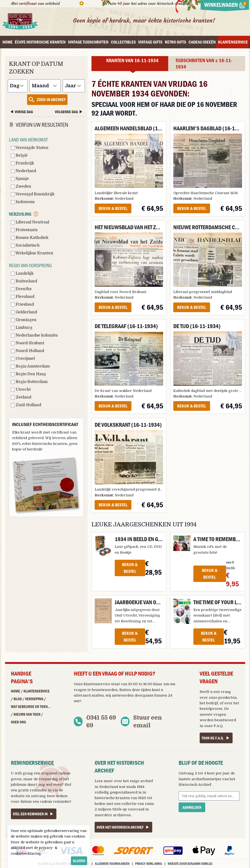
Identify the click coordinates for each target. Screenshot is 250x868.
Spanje (20, 179)
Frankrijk (23, 163)
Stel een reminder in (34, 814)
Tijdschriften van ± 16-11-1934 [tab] (204, 64)
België (19, 155)
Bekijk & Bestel (113, 208)
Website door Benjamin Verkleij (190, 864)
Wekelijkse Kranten (32, 253)
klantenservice (97, 684)
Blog (18, 699)
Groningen (24, 320)
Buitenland (24, 281)
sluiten (79, 861)
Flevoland (23, 297)
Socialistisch (25, 245)
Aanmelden (192, 807)
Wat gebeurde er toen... (31, 706)
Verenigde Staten (30, 148)
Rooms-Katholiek (30, 238)
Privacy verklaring (149, 864)
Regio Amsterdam (30, 366)
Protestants (24, 230)
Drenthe (21, 289)
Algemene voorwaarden (112, 864)
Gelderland (24, 312)
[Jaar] (74, 86)
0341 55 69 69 (101, 721)
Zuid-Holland (26, 405)
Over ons (18, 722)
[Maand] (45, 86)
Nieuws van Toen (27, 714)
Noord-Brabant (28, 343)
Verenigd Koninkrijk (33, 194)
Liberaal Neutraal (30, 222)
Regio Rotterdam (29, 382)
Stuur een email (148, 721)
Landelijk (22, 273)
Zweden (21, 186)
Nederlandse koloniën (34, 335)
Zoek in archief (47, 100)
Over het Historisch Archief (123, 827)
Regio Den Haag (28, 374)
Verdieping (34, 699)
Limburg (22, 328)
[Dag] (18, 86)
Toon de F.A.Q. (216, 738)
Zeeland (21, 397)
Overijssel (23, 359)
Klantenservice (37, 691)
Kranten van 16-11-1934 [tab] (132, 60)
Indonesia (23, 202)
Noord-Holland (27, 351)
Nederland (23, 171)
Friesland (22, 304)
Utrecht (21, 390)
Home (15, 691)
